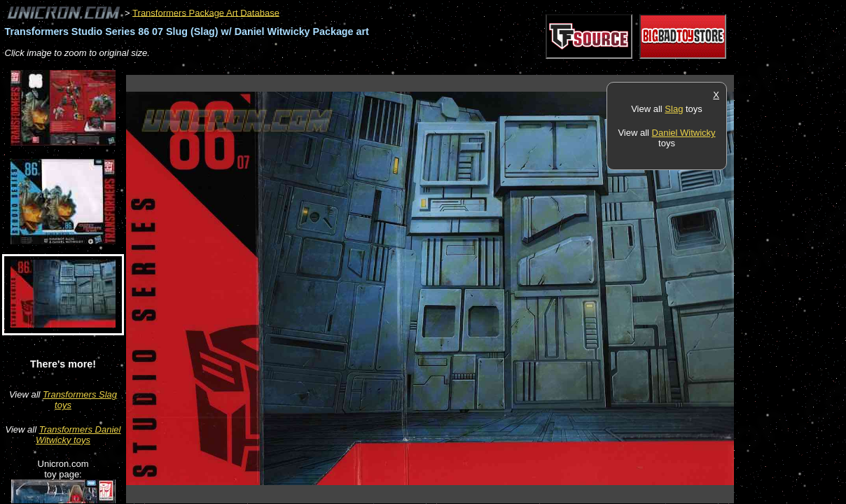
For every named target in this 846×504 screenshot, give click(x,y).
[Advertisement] (381, 68)
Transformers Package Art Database (206, 12)
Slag (674, 109)
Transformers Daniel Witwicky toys (78, 435)
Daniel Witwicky (684, 133)
